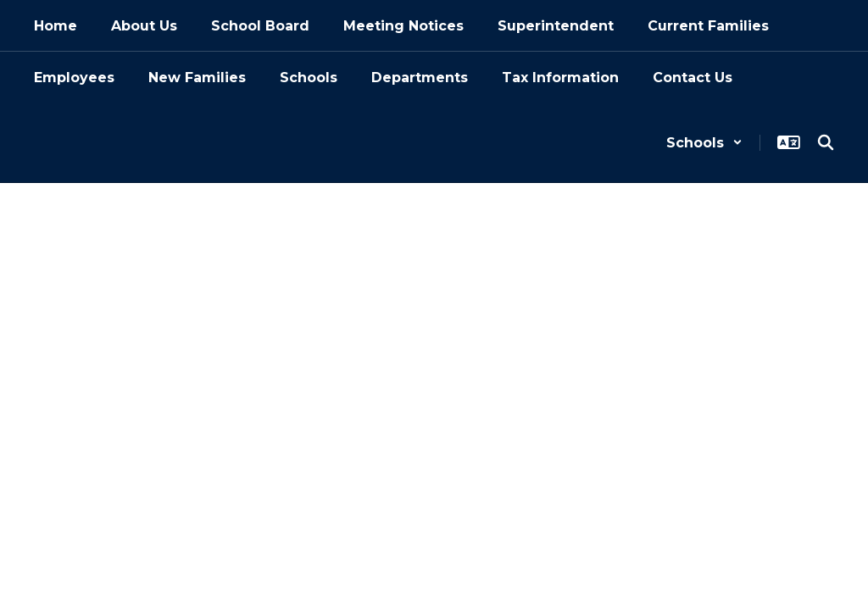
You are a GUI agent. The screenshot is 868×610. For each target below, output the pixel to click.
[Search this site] (826, 142)
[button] (704, 143)
